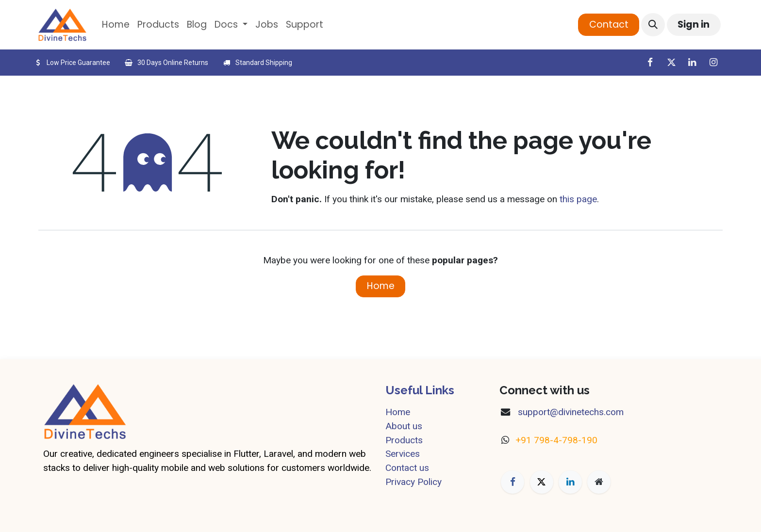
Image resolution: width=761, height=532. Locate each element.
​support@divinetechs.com (570, 412)
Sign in (694, 24)
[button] (653, 25)
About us (404, 426)
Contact (609, 24)
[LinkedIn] (692, 63)
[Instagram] (713, 63)
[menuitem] (116, 25)
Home (381, 286)
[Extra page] (599, 482)
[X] (671, 63)
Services (403, 454)
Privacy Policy (414, 482)
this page (578, 199)
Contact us (407, 468)
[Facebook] (650, 63)
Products (404, 440)
